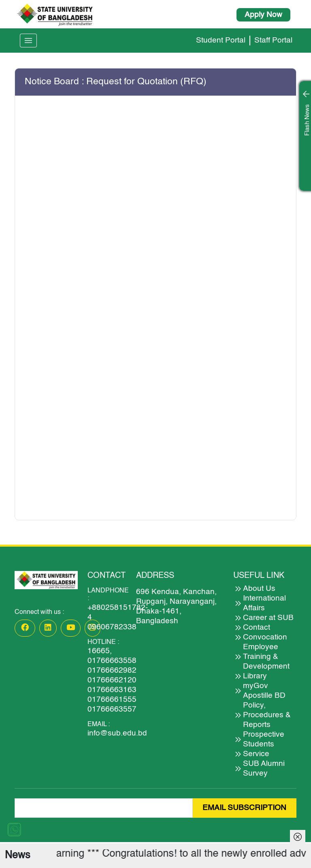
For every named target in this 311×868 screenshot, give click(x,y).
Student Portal (221, 40)
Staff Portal (273, 40)
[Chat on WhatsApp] (14, 829)
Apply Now (263, 15)
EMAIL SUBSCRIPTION (244, 808)
